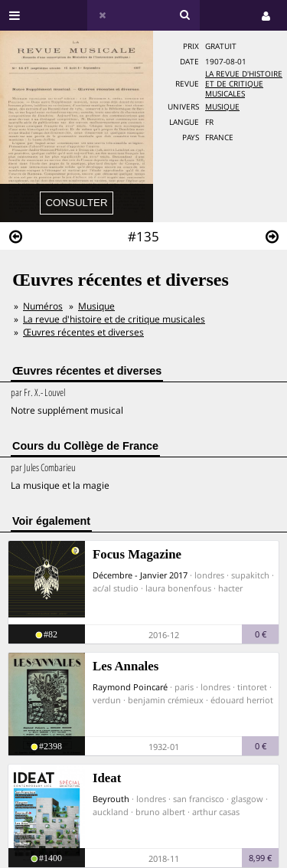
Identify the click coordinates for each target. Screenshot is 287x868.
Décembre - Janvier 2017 (140, 575)
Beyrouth (111, 799)
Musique (222, 107)
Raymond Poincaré (130, 687)
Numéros (43, 306)
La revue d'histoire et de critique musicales (244, 84)
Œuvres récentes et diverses (83, 332)
